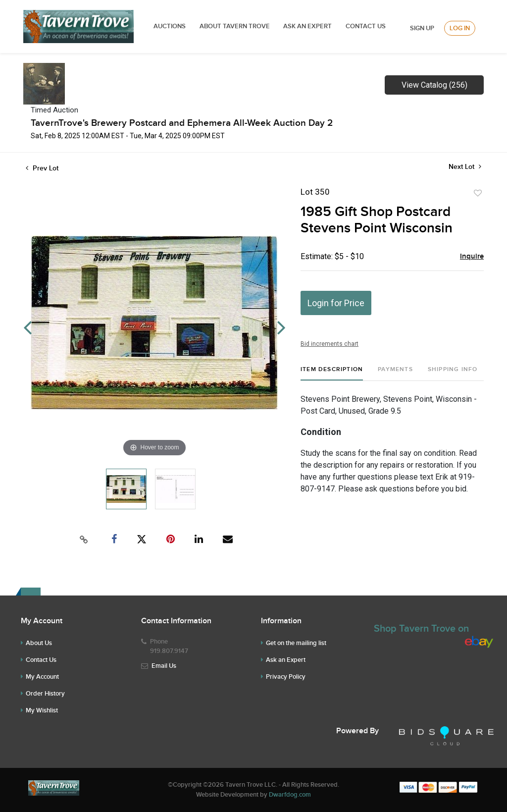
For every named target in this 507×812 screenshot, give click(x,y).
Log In (460, 28)
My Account (42, 677)
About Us (39, 643)
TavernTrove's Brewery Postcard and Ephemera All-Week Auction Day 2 (182, 123)
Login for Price (336, 303)
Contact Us (366, 26)
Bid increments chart (330, 344)
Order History (45, 694)
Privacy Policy (286, 677)
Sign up (422, 28)
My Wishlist (42, 710)
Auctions (170, 26)
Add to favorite (478, 193)
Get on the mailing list (296, 643)
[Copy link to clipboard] (84, 540)
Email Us (164, 666)
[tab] (332, 373)
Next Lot (465, 167)
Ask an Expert (286, 660)
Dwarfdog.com (290, 795)
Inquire (472, 257)
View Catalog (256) (434, 85)
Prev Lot (42, 168)
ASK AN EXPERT (307, 26)
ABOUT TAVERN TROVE (235, 26)
